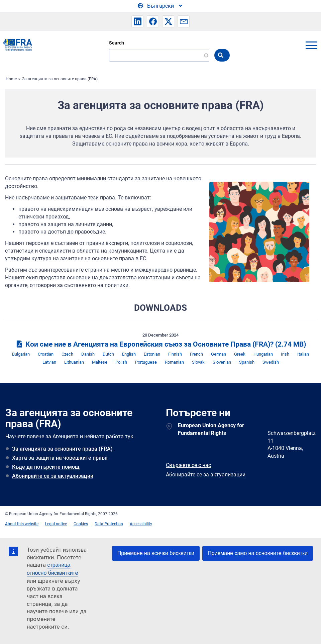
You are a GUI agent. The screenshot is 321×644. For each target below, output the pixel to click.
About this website (22, 524)
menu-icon (311, 45)
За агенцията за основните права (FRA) (60, 79)
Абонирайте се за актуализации (53, 476)
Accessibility (141, 524)
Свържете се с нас (188, 465)
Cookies (81, 524)
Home (11, 79)
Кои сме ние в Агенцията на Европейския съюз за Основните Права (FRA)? (160, 344)
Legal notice (56, 524)
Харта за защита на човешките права (60, 458)
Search (117, 43)
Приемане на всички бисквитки (156, 553)
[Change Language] (160, 6)
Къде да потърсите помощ (46, 467)
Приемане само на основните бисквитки (258, 553)
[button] (137, 21)
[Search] (159, 55)
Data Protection (109, 524)
